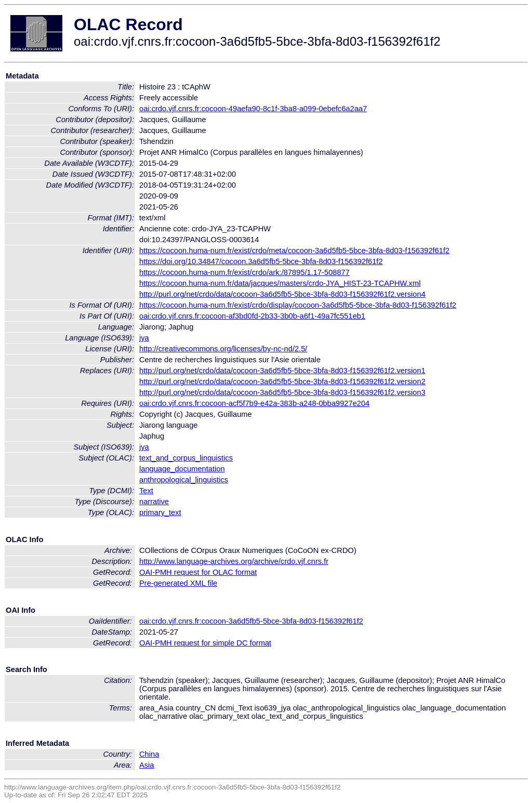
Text (146, 491)
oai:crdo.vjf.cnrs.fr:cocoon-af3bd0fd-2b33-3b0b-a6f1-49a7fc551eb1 (252, 316)
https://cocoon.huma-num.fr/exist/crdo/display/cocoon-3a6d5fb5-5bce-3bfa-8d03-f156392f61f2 (298, 305)
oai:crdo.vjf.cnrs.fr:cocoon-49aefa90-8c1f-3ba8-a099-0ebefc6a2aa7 (253, 109)
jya (144, 338)
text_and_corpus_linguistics (186, 458)
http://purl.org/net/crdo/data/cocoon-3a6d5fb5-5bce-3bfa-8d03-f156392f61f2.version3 (282, 392)
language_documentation (182, 469)
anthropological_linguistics (184, 480)
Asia (147, 765)
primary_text (160, 512)
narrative (154, 502)
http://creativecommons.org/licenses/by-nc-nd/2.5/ (223, 349)
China (149, 754)
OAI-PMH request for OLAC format (198, 572)
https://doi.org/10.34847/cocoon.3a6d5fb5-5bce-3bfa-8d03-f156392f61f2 (261, 261)
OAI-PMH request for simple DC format (205, 643)
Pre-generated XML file (178, 583)
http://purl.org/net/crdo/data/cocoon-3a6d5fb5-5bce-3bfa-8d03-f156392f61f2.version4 (282, 294)
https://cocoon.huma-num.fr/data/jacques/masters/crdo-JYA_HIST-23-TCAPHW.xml (280, 283)
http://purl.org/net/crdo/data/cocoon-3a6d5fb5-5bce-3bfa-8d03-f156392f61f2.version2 (282, 381)
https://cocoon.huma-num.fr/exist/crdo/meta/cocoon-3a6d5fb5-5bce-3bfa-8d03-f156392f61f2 (294, 251)
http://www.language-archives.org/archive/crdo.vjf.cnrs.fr (234, 561)
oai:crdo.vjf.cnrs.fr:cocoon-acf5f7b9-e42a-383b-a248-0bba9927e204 (254, 403)
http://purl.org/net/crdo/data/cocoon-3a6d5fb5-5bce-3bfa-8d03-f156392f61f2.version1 (282, 371)
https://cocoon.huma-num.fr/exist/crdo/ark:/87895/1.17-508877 (244, 272)
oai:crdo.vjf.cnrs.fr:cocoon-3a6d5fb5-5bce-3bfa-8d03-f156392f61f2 (251, 621)
